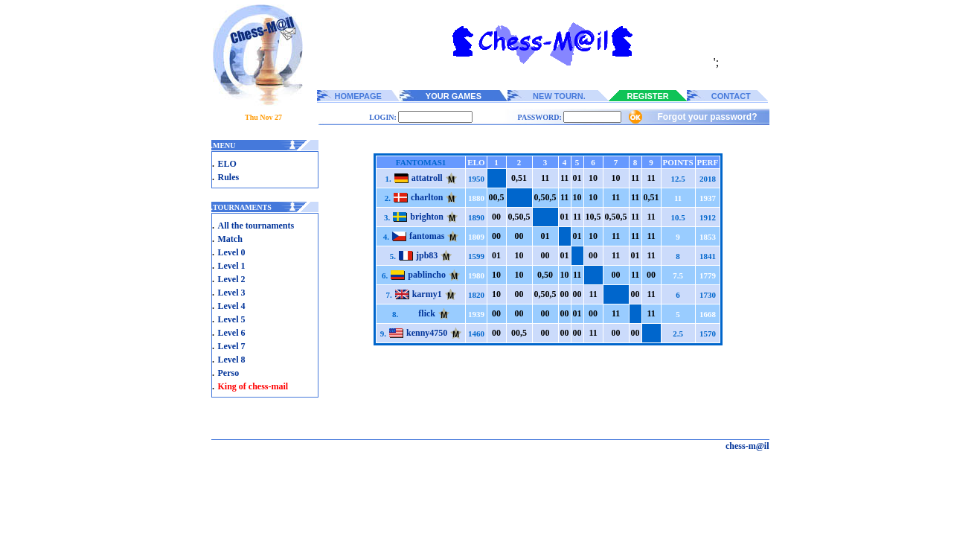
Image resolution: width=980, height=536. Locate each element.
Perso (229, 373)
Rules (229, 177)
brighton (427, 217)
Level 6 (232, 333)
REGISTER (648, 96)
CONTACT (731, 96)
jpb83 (427, 255)
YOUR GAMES (454, 96)
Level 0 (232, 252)
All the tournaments (256, 226)
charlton (427, 197)
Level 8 (232, 360)
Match (230, 239)
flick (427, 313)
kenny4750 (427, 333)
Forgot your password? (707, 117)
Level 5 (232, 319)
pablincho (427, 275)
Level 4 (232, 306)
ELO (227, 164)
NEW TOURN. (559, 96)
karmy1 (427, 294)
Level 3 (232, 293)
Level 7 (232, 346)
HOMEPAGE (358, 96)
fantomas (427, 236)
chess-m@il (747, 446)
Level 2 (232, 279)
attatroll (427, 178)
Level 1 (232, 266)
